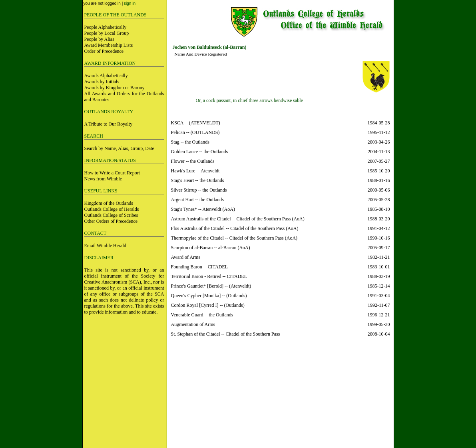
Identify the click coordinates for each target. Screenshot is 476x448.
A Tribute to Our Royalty (109, 124)
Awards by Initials (102, 82)
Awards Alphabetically (106, 76)
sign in (130, 3)
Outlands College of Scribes (111, 215)
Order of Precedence (104, 51)
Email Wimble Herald (105, 246)
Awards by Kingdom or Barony (115, 88)
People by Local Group (107, 33)
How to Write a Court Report (112, 173)
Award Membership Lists (109, 45)
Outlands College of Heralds (112, 209)
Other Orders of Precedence (111, 221)
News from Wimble (103, 179)
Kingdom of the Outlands (109, 203)
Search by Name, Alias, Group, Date (119, 148)
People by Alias (99, 39)
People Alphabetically (106, 27)
